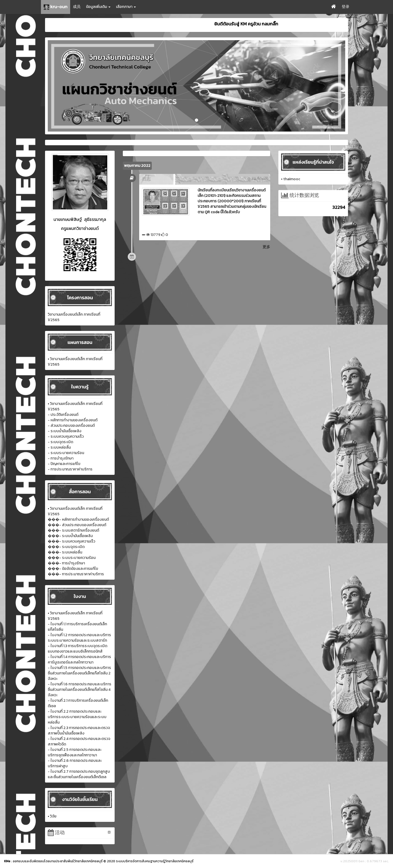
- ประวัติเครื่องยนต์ (63, 415)
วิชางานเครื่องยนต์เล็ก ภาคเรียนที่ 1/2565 (74, 317)
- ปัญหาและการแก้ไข (64, 464)
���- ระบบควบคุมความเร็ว (72, 541)
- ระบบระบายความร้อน (66, 453)
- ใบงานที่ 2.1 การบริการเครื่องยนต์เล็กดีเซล (78, 703)
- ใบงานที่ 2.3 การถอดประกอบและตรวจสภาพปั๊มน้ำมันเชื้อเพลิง (79, 731)
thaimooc (292, 179)
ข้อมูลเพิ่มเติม (98, 7)
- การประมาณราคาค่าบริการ (70, 469)
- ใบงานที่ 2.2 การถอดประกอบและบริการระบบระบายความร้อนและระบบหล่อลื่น (77, 717)
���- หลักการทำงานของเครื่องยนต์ (78, 519)
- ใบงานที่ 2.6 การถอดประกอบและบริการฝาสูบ (75, 763)
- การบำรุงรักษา (61, 458)
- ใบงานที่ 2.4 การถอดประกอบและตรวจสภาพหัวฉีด (79, 741)
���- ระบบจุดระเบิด (66, 547)
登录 (346, 7)
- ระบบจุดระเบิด (60, 442)
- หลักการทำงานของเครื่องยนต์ (73, 420)
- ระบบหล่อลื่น (59, 447)
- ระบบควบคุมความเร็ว (66, 436)
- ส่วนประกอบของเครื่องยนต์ (71, 426)
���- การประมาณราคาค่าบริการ (76, 574)
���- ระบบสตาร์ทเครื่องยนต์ (73, 530)
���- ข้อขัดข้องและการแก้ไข (73, 569)
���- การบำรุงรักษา (66, 563)
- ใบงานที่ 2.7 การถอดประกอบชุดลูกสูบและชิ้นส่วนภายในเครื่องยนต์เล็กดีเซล (79, 774)
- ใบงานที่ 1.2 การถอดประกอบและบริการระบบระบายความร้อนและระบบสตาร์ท (79, 638)
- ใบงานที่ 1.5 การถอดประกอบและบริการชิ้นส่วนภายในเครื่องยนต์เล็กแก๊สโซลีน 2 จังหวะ (79, 673)
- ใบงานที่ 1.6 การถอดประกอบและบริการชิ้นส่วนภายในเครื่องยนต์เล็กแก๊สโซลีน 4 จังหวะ (80, 690)
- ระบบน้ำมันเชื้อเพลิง (65, 431)
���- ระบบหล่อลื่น (65, 552)
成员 (77, 7)
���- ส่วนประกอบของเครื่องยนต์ (77, 525)
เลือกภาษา (126, 7)
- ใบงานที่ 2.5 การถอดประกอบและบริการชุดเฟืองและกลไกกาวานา (75, 752)
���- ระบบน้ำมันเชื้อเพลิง (70, 536)
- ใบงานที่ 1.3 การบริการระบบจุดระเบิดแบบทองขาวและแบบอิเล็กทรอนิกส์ (78, 649)
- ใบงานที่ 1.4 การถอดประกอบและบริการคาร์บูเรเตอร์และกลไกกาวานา (79, 660)
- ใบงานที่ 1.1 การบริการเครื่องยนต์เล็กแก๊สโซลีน (77, 627)
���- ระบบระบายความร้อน (72, 558)
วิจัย (53, 816)
